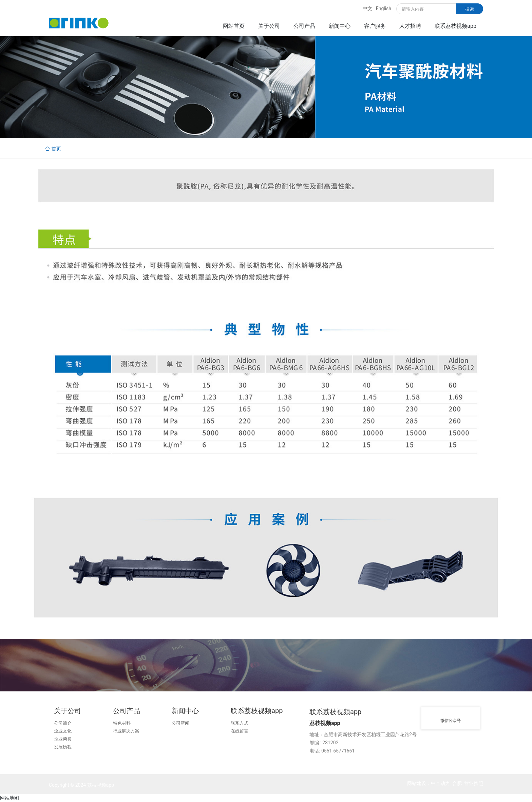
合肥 (457, 783)
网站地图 (9, 798)
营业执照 (474, 783)
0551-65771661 (338, 751)
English (384, 8)
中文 (367, 8)
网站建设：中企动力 (429, 783)
